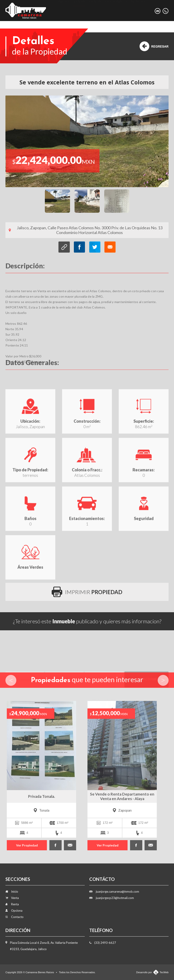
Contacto (135, 10)
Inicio (63, 10)
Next (163, 680)
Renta (95, 10)
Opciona (114, 10)
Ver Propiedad (27, 845)
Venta (79, 10)
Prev (11, 680)
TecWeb (164, 972)
